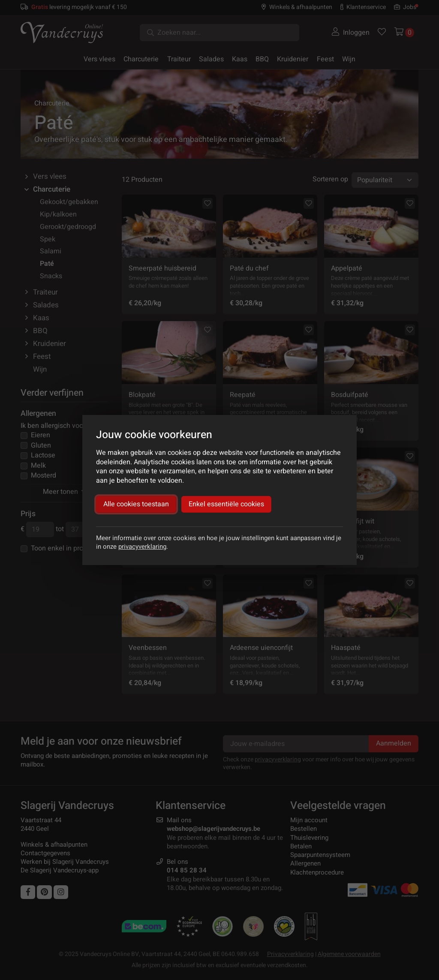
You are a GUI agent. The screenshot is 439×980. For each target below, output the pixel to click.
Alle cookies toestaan (136, 504)
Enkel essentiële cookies (226, 504)
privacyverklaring (142, 547)
